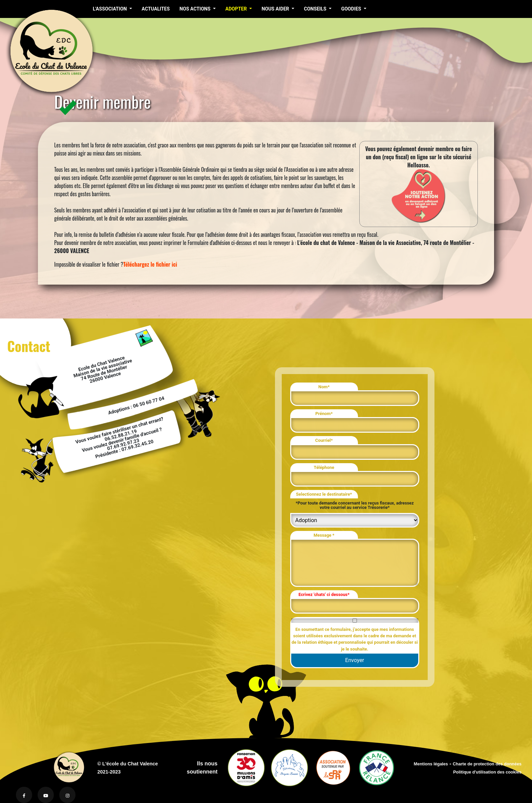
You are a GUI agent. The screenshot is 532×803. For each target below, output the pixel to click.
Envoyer (355, 660)
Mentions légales (431, 764)
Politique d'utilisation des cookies (487, 772)
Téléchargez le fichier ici (150, 264)
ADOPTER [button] (237, 9)
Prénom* (324, 414)
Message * (324, 535)
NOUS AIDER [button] (276, 9)
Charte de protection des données (487, 764)
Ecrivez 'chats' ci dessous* (324, 594)
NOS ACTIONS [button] (196, 9)
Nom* (324, 387)
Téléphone (324, 467)
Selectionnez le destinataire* (324, 494)
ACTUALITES (156, 9)
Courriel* (324, 440)
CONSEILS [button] (316, 9)
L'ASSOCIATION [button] (110, 9)
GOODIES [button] (352, 9)
